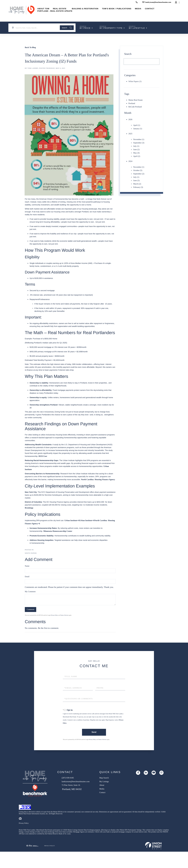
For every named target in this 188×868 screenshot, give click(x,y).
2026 (131, 119)
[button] (65, 28)
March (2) (138, 179)
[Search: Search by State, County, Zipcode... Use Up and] (34, 28)
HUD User (43, 456)
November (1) (139, 138)
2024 (131, 158)
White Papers (31, 557)
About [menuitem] (111, 791)
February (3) (139, 182)
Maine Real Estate (136, 100)
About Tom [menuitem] (50, 12)
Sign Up (171, 3)
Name (27, 570)
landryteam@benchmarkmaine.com (141, 3)
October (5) (138, 167)
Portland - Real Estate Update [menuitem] (62, 14)
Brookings (30, 511)
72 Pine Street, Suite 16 (76, 793)
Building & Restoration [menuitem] (92, 12)
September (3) (139, 141)
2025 (131, 132)
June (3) (137, 176)
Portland (132, 103)
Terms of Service (64, 619)
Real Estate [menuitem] (66, 12)
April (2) (137, 153)
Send (93, 736)
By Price (85, 28)
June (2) (137, 147)
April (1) (137, 124)
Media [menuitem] (145, 12)
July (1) (137, 144)
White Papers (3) (135, 81)
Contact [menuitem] (156, 12)
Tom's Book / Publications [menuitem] (123, 12)
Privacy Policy (54, 619)
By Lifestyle (137, 28)
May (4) (137, 150)
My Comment (30, 596)
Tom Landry (33, 68)
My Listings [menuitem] (114, 787)
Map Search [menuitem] (114, 782)
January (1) (138, 127)
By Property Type (111, 28)
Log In (164, 3)
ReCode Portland (136, 106)
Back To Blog (31, 47)
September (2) (139, 170)
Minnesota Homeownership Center (59, 535)
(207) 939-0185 (117, 3)
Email (27, 581)
